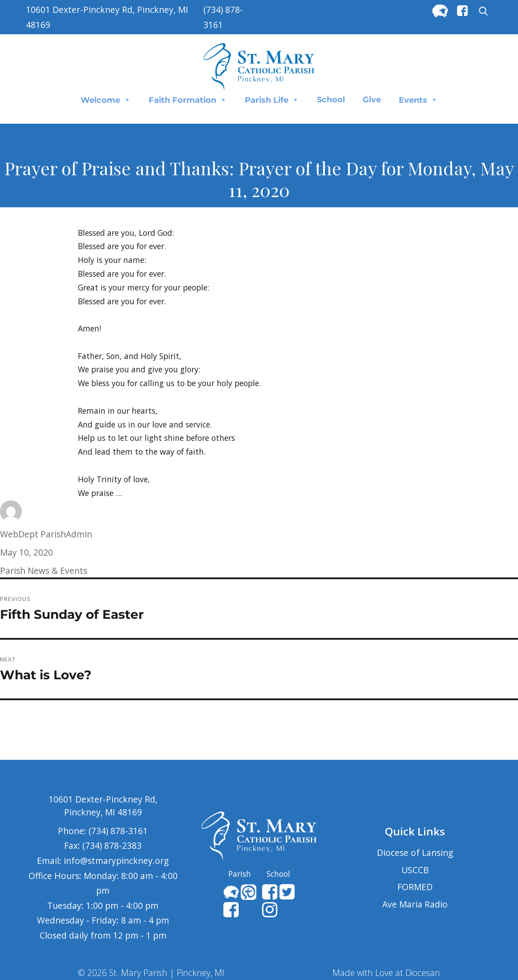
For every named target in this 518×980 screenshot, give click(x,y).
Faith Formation (188, 100)
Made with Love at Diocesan (386, 973)
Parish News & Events (44, 571)
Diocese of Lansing (415, 853)
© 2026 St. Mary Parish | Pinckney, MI (151, 973)
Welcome (106, 100)
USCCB (415, 870)
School (331, 100)
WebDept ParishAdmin (46, 534)
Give (372, 100)
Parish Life (272, 100)
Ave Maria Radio (415, 904)
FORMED (415, 887)
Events (418, 100)
